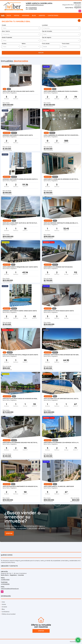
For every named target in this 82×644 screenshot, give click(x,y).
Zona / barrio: (6, 31)
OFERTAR (9, 533)
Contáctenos (53, 16)
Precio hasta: (66, 44)
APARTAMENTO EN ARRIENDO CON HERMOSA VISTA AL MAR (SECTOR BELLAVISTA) (62, 443)
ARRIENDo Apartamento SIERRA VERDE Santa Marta (20, 311)
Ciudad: (4, 25)
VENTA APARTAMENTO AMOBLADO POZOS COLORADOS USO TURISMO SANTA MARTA (62, 91)
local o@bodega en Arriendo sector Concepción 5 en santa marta (62, 135)
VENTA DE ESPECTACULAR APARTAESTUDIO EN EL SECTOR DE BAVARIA (62, 399)
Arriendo (26, 16)
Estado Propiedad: (7, 37)
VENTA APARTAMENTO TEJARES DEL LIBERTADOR (59, 486)
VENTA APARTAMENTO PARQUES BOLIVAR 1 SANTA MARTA (20, 267)
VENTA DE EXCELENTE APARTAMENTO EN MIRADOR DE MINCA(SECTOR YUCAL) (21, 486)
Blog (34, 16)
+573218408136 (32, 8)
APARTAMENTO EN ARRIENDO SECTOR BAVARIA (58, 267)
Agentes (42, 16)
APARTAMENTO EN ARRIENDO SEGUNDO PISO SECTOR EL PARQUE (21, 443)
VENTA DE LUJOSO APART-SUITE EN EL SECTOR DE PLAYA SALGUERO (21, 223)
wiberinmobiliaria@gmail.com (35, 5)
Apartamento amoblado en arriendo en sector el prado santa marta (62, 179)
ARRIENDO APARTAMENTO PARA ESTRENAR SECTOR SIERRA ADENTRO (62, 355)
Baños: (24, 44)
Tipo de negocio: (47, 37)
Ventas (17, 16)
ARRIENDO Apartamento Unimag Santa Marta (18, 135)
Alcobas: (4, 44)
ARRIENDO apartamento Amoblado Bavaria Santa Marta (21, 179)
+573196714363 (33, 9)
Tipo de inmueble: (47, 31)
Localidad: (45, 25)
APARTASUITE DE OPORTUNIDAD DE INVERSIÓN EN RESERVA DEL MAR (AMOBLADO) (21, 399)
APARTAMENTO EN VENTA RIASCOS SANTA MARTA (59, 311)
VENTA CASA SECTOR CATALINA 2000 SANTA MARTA (18, 91)
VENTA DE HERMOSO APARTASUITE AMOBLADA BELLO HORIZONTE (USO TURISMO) (62, 223)
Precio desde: (46, 44)
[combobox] (21, 28)
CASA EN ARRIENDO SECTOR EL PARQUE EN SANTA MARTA (20, 355)
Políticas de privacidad (9, 614)
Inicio (9, 16)
